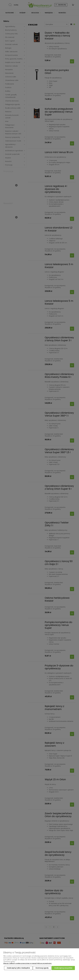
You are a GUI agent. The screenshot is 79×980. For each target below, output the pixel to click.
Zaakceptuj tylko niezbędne (18, 968)
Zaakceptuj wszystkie (63, 968)
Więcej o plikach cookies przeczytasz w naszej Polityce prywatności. (28, 963)
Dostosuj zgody (42, 968)
